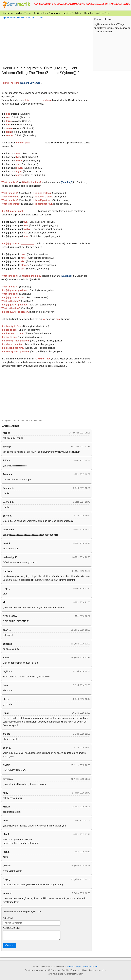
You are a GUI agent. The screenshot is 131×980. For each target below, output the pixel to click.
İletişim (78, 967)
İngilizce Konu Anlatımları (47, 13)
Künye (70, 967)
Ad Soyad (8, 918)
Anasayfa (8, 13)
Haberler (88, 13)
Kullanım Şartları (90, 967)
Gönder (10, 945)
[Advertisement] (47, 43)
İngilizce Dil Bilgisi (72, 13)
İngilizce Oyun (103, 13)
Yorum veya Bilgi (12, 928)
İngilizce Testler (23, 13)
